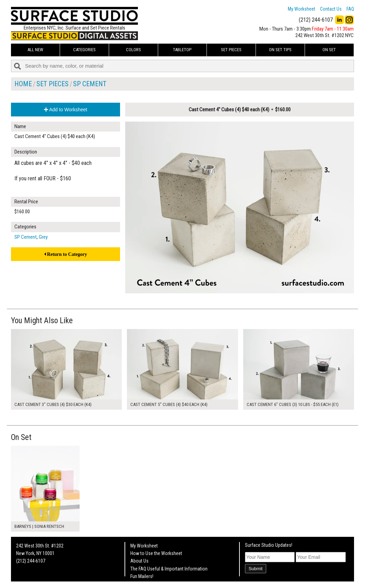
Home (23, 84)
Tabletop (182, 50)
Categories (84, 50)
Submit (256, 569)
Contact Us (331, 9)
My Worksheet (302, 9)
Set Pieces (231, 50)
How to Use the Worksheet (156, 553)
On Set (329, 50)
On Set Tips (280, 50)
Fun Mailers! (142, 576)
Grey (43, 237)
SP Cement (90, 84)
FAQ (350, 9)
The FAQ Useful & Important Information (169, 569)
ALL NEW (35, 50)
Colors (133, 50)
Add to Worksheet (66, 110)
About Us (139, 561)
